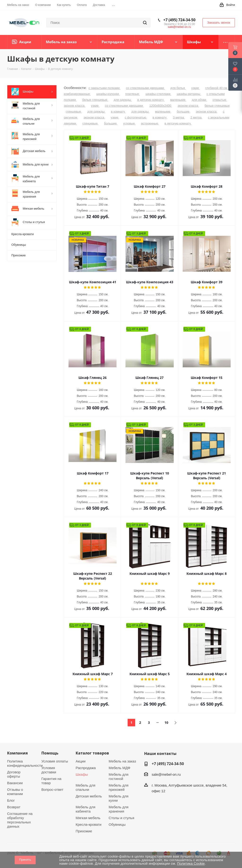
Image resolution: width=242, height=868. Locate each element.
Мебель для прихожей (119, 787)
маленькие (178, 100)
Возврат (14, 807)
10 (166, 722)
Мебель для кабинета (85, 809)
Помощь (50, 753)
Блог (11, 800)
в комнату (119, 112)
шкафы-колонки (108, 94)
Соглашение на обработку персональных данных (20, 820)
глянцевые (74, 112)
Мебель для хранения (119, 809)
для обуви (200, 100)
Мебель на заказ (122, 761)
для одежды (123, 100)
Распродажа (86, 768)
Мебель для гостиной (119, 777)
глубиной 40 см (217, 88)
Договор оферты (14, 774)
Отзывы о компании (15, 792)
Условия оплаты (55, 761)
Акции (81, 761)
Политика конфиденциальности (25, 763)
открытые (220, 100)
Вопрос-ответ (52, 790)
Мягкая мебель (88, 818)
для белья (178, 88)
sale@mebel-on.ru (179, 27)
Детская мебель (89, 796)
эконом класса (75, 106)
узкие (195, 88)
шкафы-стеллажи (158, 94)
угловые (129, 123)
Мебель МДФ (120, 768)
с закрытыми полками (105, 88)
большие (184, 112)
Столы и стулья (121, 818)
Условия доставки (49, 770)
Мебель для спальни (85, 787)
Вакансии (15, 783)
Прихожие (84, 831)
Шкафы (82, 774)
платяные (133, 94)
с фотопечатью (136, 117)
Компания (17, 753)
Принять (25, 860)
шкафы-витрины (189, 94)
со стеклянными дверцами (145, 88)
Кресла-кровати (89, 824)
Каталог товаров (92, 753)
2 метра (197, 117)
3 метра (179, 117)
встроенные (150, 123)
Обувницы (117, 824)
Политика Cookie (191, 863)
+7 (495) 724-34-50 (179, 20)
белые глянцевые (95, 100)
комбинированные (77, 94)
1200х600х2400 (161, 106)
